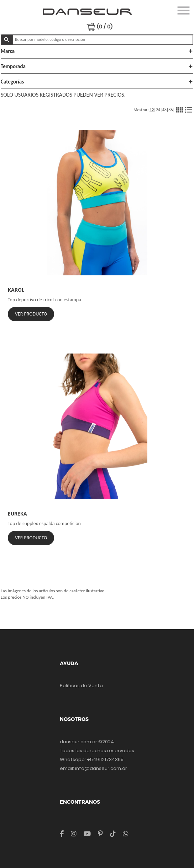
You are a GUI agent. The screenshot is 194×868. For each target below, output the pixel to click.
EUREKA (17, 514)
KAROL (16, 290)
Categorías (97, 82)
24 (158, 110)
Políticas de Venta (81, 686)
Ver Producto (31, 314)
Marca (97, 51)
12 (152, 110)
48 (164, 110)
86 (171, 110)
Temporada (97, 66)
